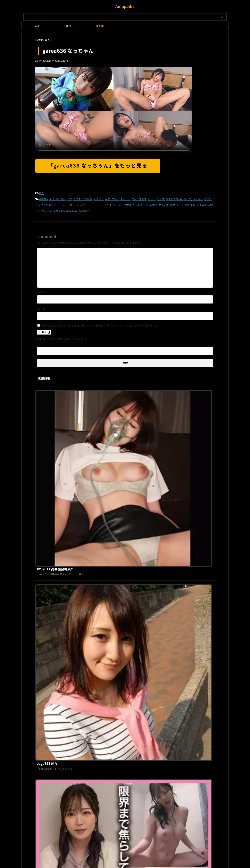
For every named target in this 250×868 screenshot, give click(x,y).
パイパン (197, 198)
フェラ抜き (68, 204)
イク (69, 198)
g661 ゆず (104, 656)
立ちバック (46, 209)
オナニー (99, 198)
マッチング (105, 204)
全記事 (100, 26)
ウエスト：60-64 (83, 198)
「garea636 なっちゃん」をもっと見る (98, 165)
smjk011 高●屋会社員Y (114, 390)
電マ (78, 209)
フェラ (57, 204)
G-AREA (44, 198)
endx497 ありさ (108, 523)
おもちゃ (61, 198)
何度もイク (142, 204)
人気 (37, 26)
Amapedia (125, 6)
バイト (152, 198)
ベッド (94, 204)
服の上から (192, 204)
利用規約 (102, 735)
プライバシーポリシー (123, 735)
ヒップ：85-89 (44, 204)
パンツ (208, 198)
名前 (42, 290)
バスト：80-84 (174, 198)
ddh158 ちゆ (106, 590)
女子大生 (164, 204)
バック (187, 198)
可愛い (153, 204)
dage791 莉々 (107, 457)
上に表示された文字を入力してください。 (63, 336)
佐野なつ (129, 204)
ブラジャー (82, 204)
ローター (118, 204)
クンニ (115, 198)
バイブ (160, 198)
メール (43, 306)
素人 (41, 193)
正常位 (203, 204)
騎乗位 (85, 209)
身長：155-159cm (63, 209)
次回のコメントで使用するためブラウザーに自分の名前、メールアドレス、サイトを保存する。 (100, 323)
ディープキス (139, 198)
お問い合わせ (146, 735)
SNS (52, 198)
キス (108, 198)
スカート (125, 198)
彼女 (172, 204)
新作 (68, 26)
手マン (180, 204)
